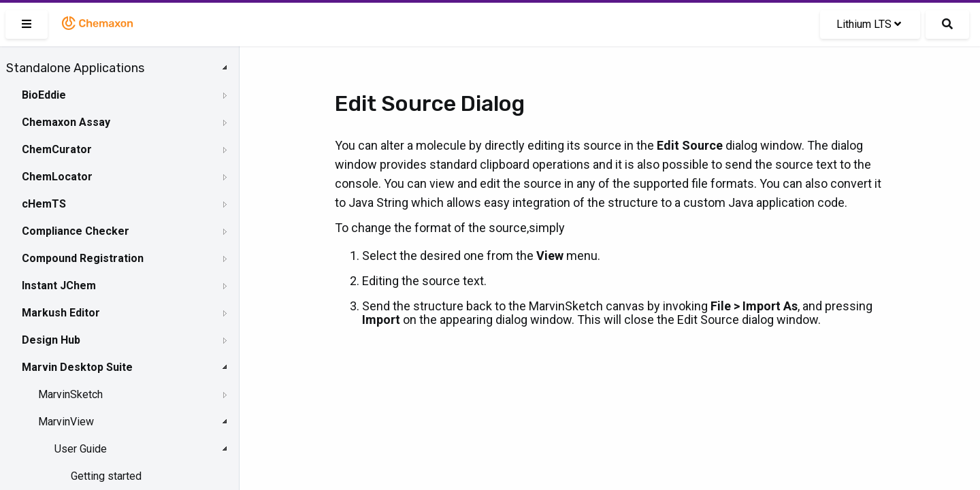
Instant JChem (59, 285)
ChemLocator (57, 177)
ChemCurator (57, 149)
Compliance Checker (76, 231)
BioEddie (44, 95)
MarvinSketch (70, 394)
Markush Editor (61, 313)
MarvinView (66, 422)
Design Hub (51, 340)
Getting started (106, 476)
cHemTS (44, 204)
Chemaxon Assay (66, 122)
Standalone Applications (75, 68)
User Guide (81, 449)
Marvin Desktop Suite (77, 367)
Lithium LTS (869, 24)
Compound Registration (83, 258)
